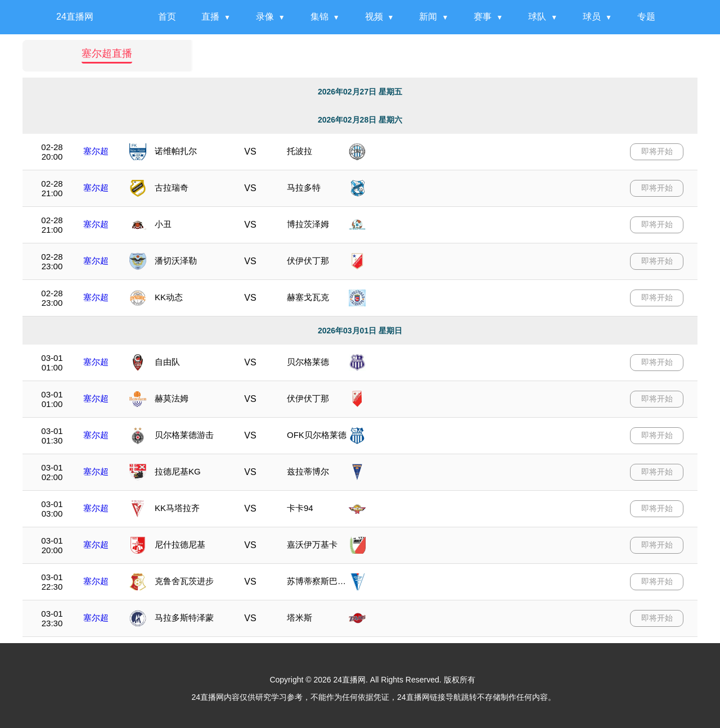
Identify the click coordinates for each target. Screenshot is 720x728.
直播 (210, 17)
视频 (374, 17)
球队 (537, 17)
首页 (167, 17)
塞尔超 (96, 151)
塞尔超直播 (107, 54)
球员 (592, 17)
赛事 (483, 17)
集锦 (319, 17)
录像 (265, 17)
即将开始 (657, 151)
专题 (646, 17)
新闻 (428, 17)
